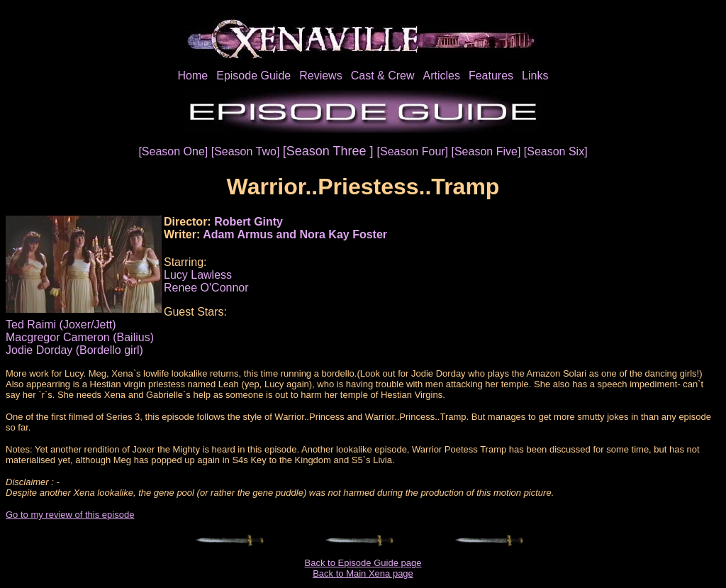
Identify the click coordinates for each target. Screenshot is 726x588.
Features (491, 76)
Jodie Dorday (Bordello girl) (74, 350)
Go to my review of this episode (70, 515)
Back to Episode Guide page (363, 563)
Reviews (320, 76)
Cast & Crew (383, 76)
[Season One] (174, 151)
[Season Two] (247, 151)
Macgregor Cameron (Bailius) (80, 337)
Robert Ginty (248, 222)
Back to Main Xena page (363, 573)
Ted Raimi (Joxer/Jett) (61, 324)
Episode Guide (253, 76)
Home (193, 76)
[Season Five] (488, 151)
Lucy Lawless (198, 275)
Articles (441, 76)
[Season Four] (414, 151)
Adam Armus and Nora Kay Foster (295, 234)
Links (535, 76)
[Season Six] (556, 151)
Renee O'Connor (206, 288)
